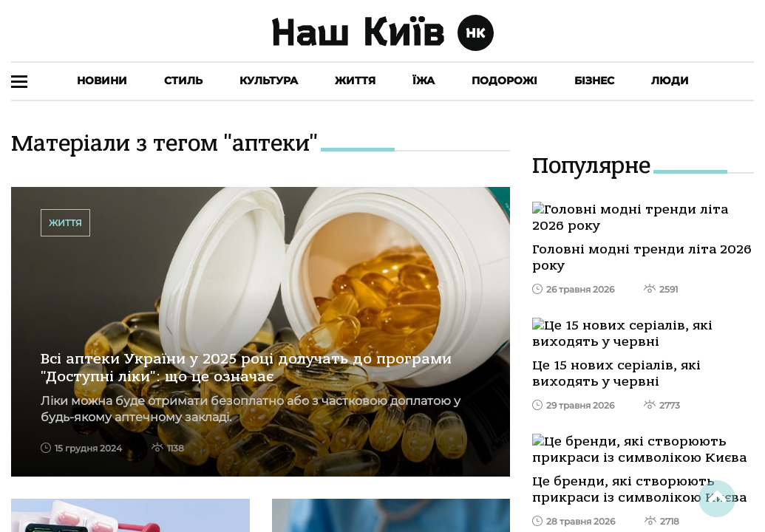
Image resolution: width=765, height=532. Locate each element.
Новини (102, 81)
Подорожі (504, 81)
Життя (355, 81)
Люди (670, 81)
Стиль (183, 81)
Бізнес (594, 81)
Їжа (424, 81)
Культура (269, 81)
